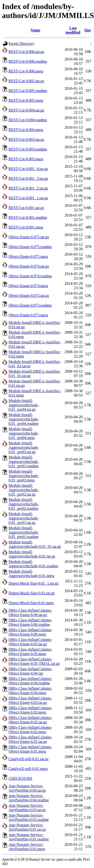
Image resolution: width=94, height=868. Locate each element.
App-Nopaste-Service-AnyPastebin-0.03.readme (29, 817)
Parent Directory (21, 44)
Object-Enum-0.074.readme (30, 276)
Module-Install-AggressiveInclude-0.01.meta (31, 574)
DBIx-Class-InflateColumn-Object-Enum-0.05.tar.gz (30, 642)
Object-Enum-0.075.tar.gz (29, 237)
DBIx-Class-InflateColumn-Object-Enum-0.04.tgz (30, 671)
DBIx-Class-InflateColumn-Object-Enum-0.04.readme (30, 681)
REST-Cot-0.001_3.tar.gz (28, 178)
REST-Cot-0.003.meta (26, 159)
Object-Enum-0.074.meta (28, 286)
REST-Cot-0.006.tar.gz (26, 52)
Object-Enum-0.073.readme (30, 305)
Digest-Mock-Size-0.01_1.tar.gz (34, 583)
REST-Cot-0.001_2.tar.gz (28, 188)
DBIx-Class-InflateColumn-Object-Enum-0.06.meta (30, 632)
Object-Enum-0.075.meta (28, 256)
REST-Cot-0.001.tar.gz (26, 208)
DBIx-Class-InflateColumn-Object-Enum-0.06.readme (30, 622)
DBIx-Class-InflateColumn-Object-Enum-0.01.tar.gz (30, 739)
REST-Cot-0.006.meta (26, 71)
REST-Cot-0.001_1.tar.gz (28, 198)
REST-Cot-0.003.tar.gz (26, 139)
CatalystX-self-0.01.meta (28, 769)
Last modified (73, 30)
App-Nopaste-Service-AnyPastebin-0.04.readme (29, 798)
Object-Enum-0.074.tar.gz (29, 266)
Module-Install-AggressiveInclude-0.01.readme (33, 564)
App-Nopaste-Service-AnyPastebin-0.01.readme (29, 837)
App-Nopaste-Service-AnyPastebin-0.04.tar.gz (27, 788)
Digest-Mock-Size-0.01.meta (31, 603)
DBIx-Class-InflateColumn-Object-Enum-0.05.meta (30, 652)
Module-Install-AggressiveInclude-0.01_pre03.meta (24, 476)
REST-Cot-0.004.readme (28, 120)
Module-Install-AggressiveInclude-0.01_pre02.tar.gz (24, 490)
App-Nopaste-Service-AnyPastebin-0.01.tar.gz (27, 827)
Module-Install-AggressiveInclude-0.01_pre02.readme (24, 504)
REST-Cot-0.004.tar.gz (26, 110)
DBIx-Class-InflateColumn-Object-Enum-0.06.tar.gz (30, 613)
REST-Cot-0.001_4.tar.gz (28, 169)
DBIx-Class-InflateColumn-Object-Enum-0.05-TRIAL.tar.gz (34, 661)
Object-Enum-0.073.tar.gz (29, 295)
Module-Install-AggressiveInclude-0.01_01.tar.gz (35, 544)
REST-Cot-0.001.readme (28, 217)
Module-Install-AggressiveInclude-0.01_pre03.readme (24, 462)
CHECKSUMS (20, 778)
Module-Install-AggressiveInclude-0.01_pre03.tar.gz (24, 447)
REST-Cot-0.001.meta (26, 227)
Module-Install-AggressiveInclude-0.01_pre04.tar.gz (24, 405)
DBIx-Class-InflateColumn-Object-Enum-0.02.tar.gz (30, 720)
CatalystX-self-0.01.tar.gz (29, 759)
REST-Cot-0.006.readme (28, 61)
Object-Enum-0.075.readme (30, 247)
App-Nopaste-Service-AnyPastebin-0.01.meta (27, 847)
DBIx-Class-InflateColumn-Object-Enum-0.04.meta (30, 691)
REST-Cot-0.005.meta (26, 100)
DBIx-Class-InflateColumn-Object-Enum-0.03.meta (30, 710)
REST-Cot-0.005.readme (28, 91)
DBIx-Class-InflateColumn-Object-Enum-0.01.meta (30, 749)
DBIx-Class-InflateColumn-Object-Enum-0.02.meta (30, 730)
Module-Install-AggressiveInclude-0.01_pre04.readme (24, 419)
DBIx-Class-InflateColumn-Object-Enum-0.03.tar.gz (30, 700)
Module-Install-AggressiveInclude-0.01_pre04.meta (24, 433)
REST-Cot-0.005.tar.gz (26, 81)
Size (87, 30)
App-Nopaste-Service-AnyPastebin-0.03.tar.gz (27, 808)
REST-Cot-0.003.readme (28, 149)
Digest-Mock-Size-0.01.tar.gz (32, 593)
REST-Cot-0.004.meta (26, 130)
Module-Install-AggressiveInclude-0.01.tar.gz (32, 554)
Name (35, 30)
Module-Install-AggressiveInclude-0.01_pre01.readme (24, 532)
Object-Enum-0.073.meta (28, 315)
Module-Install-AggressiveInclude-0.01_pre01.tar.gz (24, 518)
